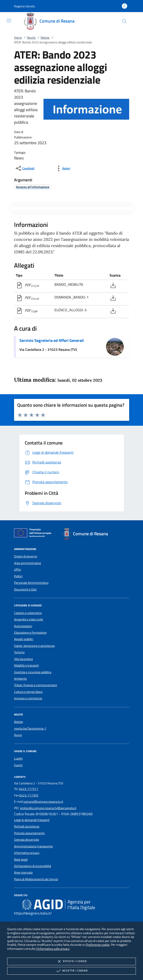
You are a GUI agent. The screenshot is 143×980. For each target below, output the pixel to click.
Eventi (18, 765)
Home (18, 38)
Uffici (18, 569)
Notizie (45, 38)
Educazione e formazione (30, 633)
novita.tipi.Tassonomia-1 (30, 728)
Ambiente (20, 679)
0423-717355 (29, 795)
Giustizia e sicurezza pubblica (33, 672)
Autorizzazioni (23, 626)
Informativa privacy (27, 853)
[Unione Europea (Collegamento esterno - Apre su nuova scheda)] (34, 534)
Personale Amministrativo (31, 583)
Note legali (21, 859)
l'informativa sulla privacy (53, 949)
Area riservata (23, 872)
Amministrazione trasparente (33, 846)
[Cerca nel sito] (124, 21)
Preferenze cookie (98, 945)
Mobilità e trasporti (26, 665)
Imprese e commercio (28, 698)
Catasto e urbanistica (28, 613)
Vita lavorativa (23, 659)
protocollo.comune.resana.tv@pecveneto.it (48, 808)
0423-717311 (29, 789)
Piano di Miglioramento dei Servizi (36, 879)
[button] (24, 6)
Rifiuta (71, 961)
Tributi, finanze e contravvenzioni (36, 685)
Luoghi (18, 758)
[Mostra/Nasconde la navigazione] (9, 21)
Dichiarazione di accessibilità (33, 866)
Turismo (19, 652)
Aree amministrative (28, 563)
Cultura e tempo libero (28, 692)
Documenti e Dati (25, 589)
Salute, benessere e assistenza (34, 646)
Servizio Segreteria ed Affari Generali (52, 340)
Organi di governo (26, 556)
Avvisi (18, 735)
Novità (31, 38)
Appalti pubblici (24, 639)
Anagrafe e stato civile (29, 619)
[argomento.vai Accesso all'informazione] (33, 187)
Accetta (71, 971)
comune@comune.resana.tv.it (43, 802)
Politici (18, 576)
